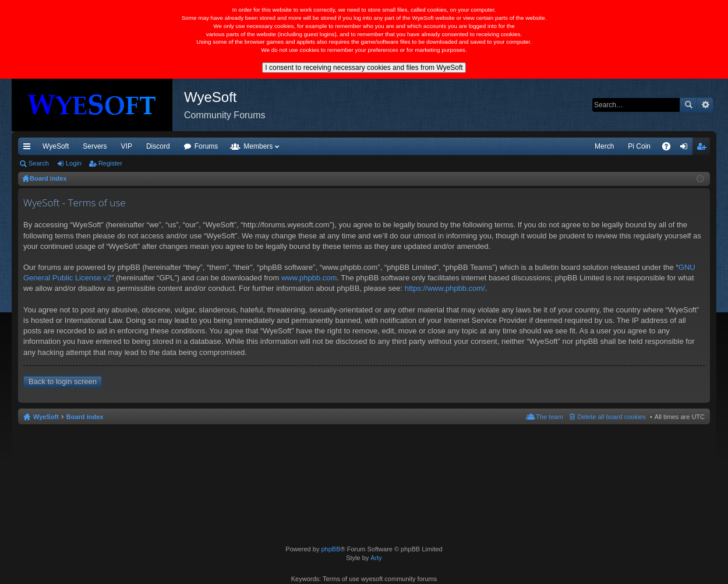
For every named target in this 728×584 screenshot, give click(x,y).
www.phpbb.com (309, 278)
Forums (206, 146)
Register (110, 163)
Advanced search (705, 105)
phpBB (331, 549)
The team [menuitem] (549, 417)
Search (688, 105)
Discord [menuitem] (158, 146)
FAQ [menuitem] (670, 149)
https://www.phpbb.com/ (445, 288)
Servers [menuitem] (95, 146)
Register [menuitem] (704, 149)
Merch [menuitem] (604, 146)
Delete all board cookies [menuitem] (612, 417)
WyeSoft (56, 146)
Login (74, 163)
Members (258, 146)
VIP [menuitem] (127, 146)
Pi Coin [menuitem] (639, 146)
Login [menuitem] (686, 149)
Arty (376, 558)
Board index (85, 417)
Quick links (29, 149)
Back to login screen (63, 381)
